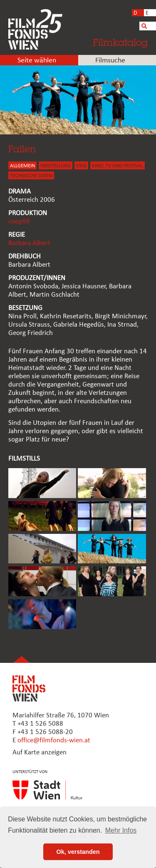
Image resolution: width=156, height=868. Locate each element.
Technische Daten (31, 176)
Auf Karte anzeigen (40, 753)
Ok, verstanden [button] (78, 852)
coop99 (19, 222)
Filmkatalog (120, 42)
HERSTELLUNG (56, 166)
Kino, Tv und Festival (118, 166)
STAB (81, 166)
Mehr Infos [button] (121, 830)
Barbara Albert (29, 243)
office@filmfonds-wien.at (54, 740)
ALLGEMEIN (22, 166)
